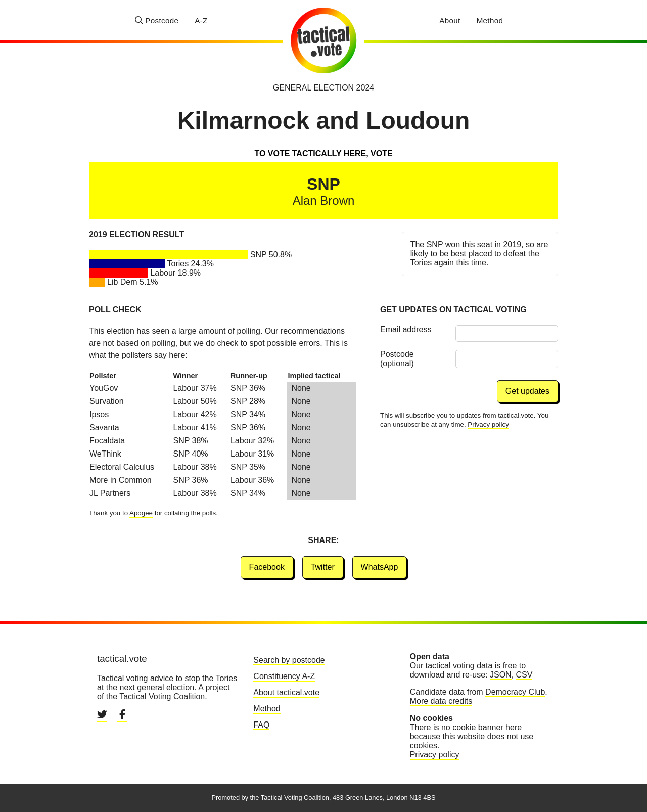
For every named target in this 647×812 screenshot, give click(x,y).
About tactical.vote (286, 692)
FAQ (261, 725)
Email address (406, 329)
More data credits (441, 701)
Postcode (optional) (397, 359)
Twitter (323, 567)
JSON (501, 675)
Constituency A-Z (284, 676)
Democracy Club (515, 692)
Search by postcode (289, 660)
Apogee (141, 513)
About (450, 20)
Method (490, 20)
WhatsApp (380, 567)
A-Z (201, 20)
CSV (524, 675)
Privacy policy (488, 424)
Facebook (267, 567)
